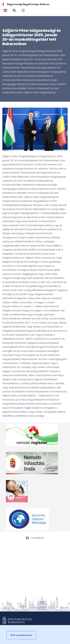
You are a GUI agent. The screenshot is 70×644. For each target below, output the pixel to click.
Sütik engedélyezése (21, 635)
